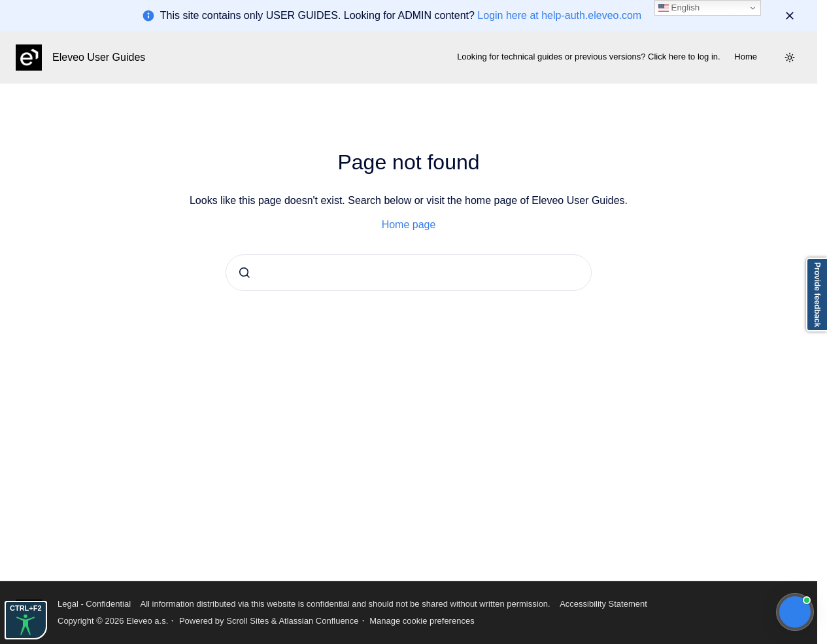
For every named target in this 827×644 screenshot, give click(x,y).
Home (746, 57)
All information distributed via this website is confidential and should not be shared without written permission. (345, 604)
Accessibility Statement (603, 604)
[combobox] (409, 273)
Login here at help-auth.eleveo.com (559, 15)
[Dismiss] (790, 16)
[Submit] (245, 273)
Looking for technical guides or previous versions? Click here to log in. (589, 57)
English (679, 8)
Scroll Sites (247, 621)
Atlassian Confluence (318, 621)
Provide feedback (817, 295)
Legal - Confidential (94, 604)
